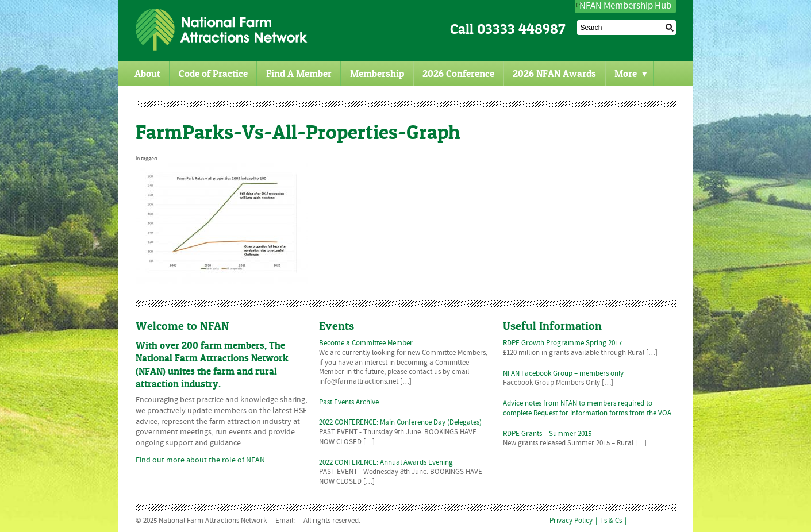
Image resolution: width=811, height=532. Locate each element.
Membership (377, 74)
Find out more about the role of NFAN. (201, 460)
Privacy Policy (571, 521)
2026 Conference (458, 74)
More (631, 74)
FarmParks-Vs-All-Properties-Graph (298, 132)
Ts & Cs (611, 521)
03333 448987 (521, 29)
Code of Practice (213, 74)
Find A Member (299, 74)
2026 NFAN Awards (554, 74)
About (147, 74)
